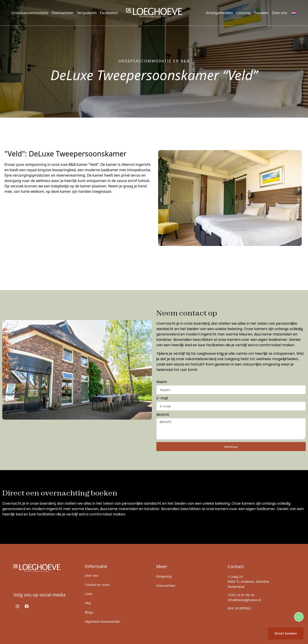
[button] (161, 200)
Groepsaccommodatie (30, 13)
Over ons (280, 13)
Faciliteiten (109, 13)
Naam (162, 382)
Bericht (163, 415)
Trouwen (261, 13)
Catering (243, 13)
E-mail (162, 399)
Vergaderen (87, 13)
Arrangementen (219, 13)
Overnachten (63, 13)
